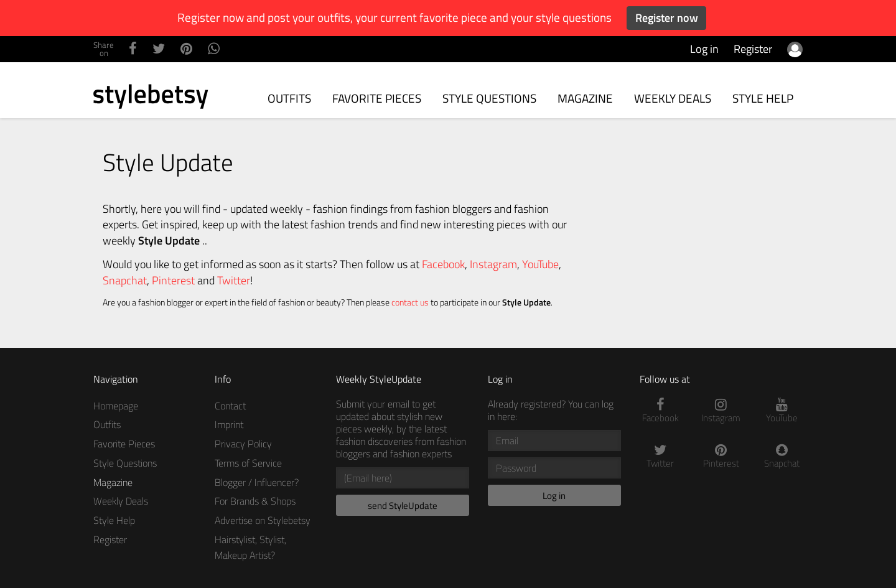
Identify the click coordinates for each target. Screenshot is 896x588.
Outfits (289, 98)
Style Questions (489, 98)
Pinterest (173, 280)
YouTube (540, 264)
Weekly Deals (673, 98)
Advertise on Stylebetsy (263, 520)
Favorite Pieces (377, 98)
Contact (230, 406)
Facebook (443, 264)
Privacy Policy (243, 444)
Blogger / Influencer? (257, 482)
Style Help (763, 98)
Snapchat (125, 280)
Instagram (493, 264)
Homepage (116, 406)
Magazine (585, 98)
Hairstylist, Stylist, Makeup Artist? (250, 548)
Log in (704, 49)
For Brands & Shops (255, 501)
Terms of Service (248, 463)
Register (753, 49)
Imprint (229, 424)
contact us (410, 302)
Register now (667, 18)
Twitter (234, 280)
